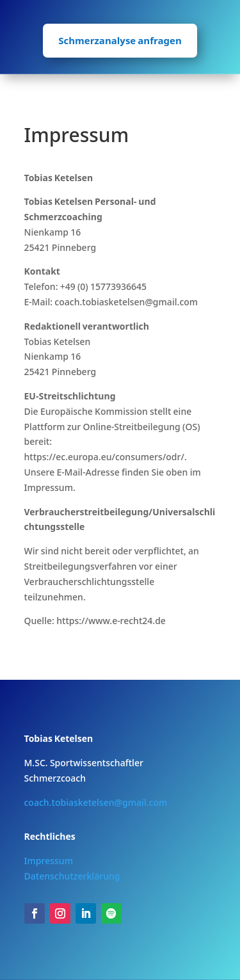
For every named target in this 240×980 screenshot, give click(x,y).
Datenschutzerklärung (72, 876)
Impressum (49, 861)
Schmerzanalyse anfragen (120, 40)
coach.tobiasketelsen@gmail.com (96, 802)
